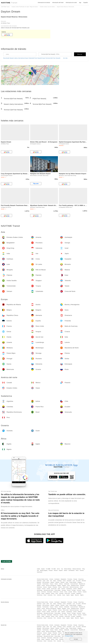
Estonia (45, 587)
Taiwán (56, 584)
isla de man (54, 589)
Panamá (80, 592)
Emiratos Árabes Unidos (43, 579)
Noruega (64, 590)
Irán (51, 581)
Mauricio (77, 595)
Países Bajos (58, 590)
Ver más (65, 58)
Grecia (81, 587)
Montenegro (40, 590)
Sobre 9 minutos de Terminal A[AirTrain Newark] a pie (15, 28)
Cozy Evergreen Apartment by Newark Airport (17, 174)
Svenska (82, 570)
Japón (55, 581)
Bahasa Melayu (68, 569)
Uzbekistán (67, 584)
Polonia (69, 590)
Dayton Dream (11, 12)
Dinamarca (39, 587)
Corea (64, 581)
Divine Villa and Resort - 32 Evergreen (44, 142)
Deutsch (56, 570)
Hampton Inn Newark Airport (40, 174)
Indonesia (39, 581)
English (43, 569)
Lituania (63, 589)
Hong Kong (81, 579)
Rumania (79, 590)
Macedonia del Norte (48, 590)
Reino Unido (66, 587)
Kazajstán (69, 581)
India (48, 581)
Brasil (45, 595)
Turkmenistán (45, 584)
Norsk (77, 570)
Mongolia (39, 582)
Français (51, 570)
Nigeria (82, 595)
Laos (74, 581)
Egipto (72, 595)
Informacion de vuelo (71, 3)
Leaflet (38, 84)
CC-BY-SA (56, 84)
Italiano (66, 570)
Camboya (59, 581)
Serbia (84, 590)
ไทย (62, 569)
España (50, 587)
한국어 (58, 569)
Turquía (52, 584)
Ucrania (61, 592)
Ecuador (73, 593)
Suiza (69, 586)
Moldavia (80, 589)
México (75, 592)
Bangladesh (63, 579)
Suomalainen (72, 570)
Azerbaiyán (57, 579)
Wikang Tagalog (44, 570)
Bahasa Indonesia (77, 569)
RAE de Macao (46, 582)
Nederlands (40, 572)
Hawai (43, 593)
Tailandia (39, 584)
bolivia (53, 593)
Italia (59, 589)
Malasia (52, 582)
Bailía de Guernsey (74, 587)
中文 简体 (54, 569)
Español (61, 570)
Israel (44, 581)
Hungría (39, 589)
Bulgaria (64, 586)
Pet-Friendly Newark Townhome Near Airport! (17, 205)
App (80, 3)
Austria (43, 586)
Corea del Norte (74, 584)
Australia (59, 595)
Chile (57, 593)
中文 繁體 (48, 569)
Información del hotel (58, 3)
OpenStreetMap (45, 84)
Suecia (39, 592)
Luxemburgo (69, 589)
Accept (76, 639)
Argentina (48, 593)
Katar (67, 582)
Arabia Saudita (73, 582)
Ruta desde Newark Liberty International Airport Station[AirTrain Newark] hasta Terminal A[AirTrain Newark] (32, 58)
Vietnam (61, 584)
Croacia (44, 589)
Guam (64, 595)
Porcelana (70, 579)
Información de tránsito (44, 3)
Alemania (82, 586)
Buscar (80, 54)
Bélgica (59, 586)
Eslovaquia (50, 592)
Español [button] (86, 3)
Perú (55, 595)
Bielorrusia (56, 592)
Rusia (66, 592)
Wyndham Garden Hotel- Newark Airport (45, 205)
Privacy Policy (69, 636)
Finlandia (55, 587)
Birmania (84, 581)
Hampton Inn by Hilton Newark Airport (73, 174)
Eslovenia (44, 592)
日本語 (38, 569)
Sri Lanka (78, 581)
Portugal (74, 590)
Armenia (51, 579)
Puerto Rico (67, 593)
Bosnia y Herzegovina (51, 586)
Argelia (68, 595)
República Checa (75, 586)
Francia (60, 587)
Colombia (61, 593)
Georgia (75, 579)
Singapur (80, 582)
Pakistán (63, 582)
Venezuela (50, 595)
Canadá (70, 592)
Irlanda (48, 589)
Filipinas (57, 582)
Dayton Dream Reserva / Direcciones (14, 17)
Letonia (75, 589)
